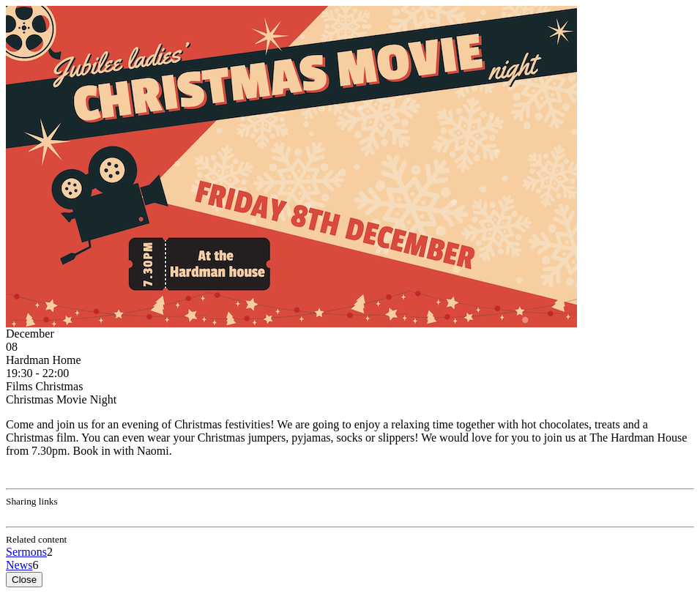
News (19, 565)
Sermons (26, 552)
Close (24, 580)
